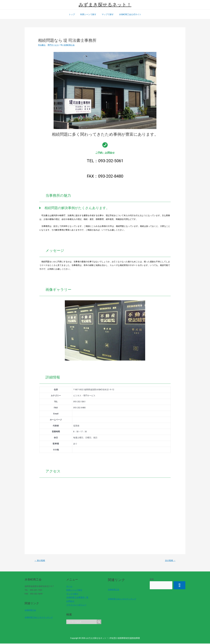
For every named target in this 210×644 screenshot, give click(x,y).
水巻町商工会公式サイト (128, 14)
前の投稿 (40, 561)
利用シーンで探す (89, 14)
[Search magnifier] (97, 622)
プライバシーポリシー (76, 605)
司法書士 (42, 45)
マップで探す (107, 14)
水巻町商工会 (31, 611)
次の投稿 (170, 561)
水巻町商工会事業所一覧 (77, 598)
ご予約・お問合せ (105, 153)
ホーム (69, 587)
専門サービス (54, 45)
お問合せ (70, 602)
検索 (149, 580)
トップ (74, 14)
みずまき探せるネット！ (105, 5)
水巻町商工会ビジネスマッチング (40, 618)
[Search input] (81, 622)
